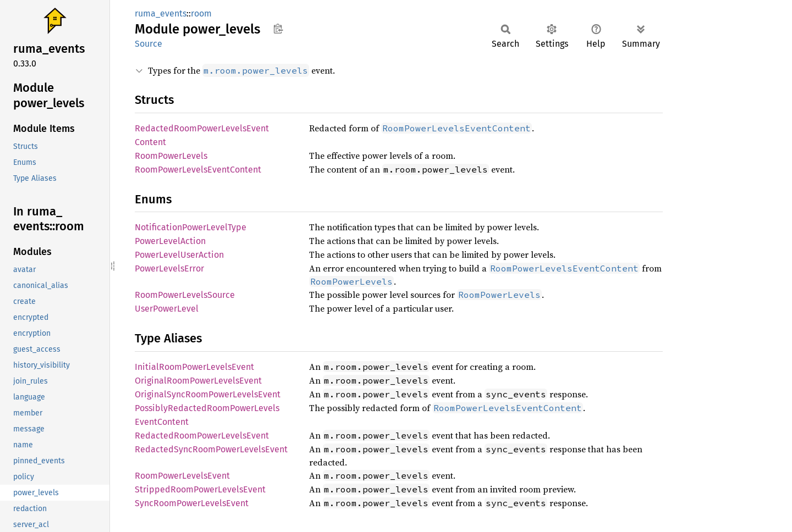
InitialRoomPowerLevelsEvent (194, 367)
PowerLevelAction (170, 241)
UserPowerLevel (167, 309)
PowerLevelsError (169, 268)
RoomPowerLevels (171, 156)
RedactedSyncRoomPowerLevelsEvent (211, 449)
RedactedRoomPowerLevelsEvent (202, 436)
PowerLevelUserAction (179, 255)
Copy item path (278, 29)
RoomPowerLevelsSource (185, 295)
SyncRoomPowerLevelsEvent (192, 503)
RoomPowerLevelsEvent (182, 476)
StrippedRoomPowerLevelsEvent (200, 489)
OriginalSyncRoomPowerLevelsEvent (208, 394)
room (201, 13)
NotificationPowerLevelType (191, 227)
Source (148, 44)
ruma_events (161, 13)
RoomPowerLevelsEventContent (198, 170)
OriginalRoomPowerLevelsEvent (198, 381)
